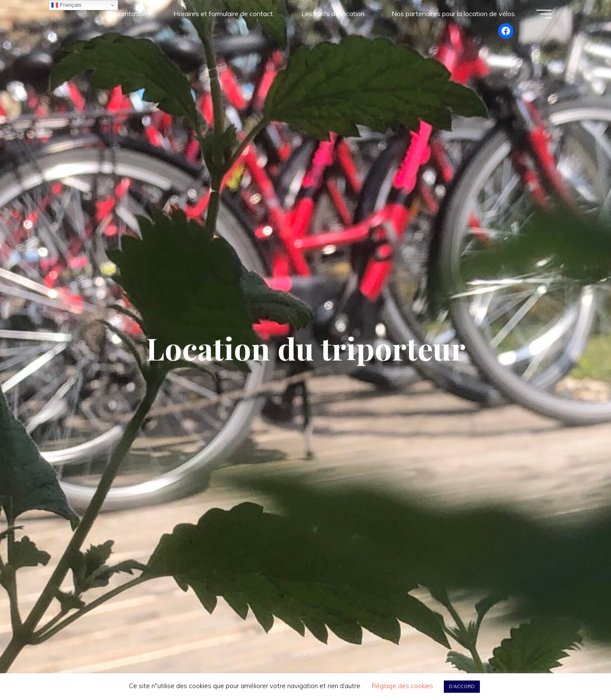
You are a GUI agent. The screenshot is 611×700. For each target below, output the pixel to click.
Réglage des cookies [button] (402, 686)
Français (66, 5)
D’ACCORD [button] (462, 686)
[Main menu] (544, 14)
